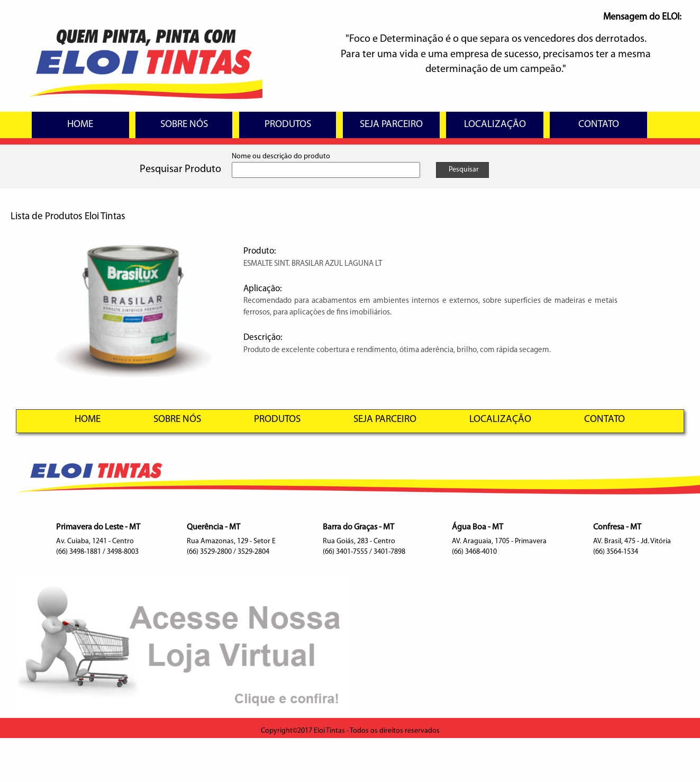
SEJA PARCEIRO (391, 125)
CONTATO (599, 125)
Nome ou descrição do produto (281, 156)
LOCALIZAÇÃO (495, 125)
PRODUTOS (288, 125)
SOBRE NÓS (184, 125)
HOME (80, 125)
